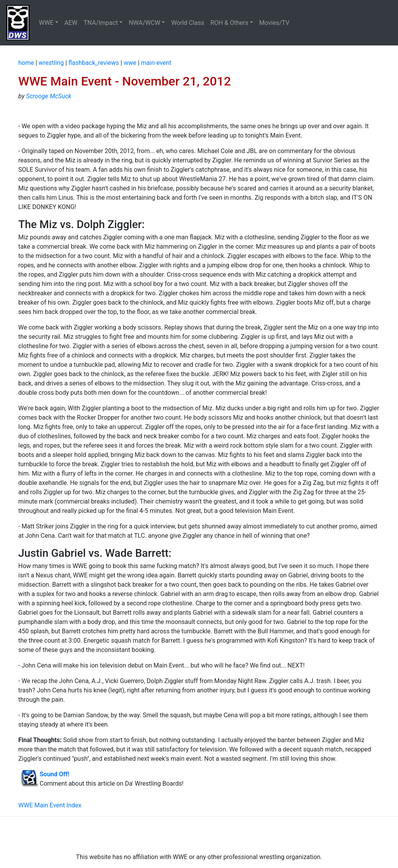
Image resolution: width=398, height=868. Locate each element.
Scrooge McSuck (49, 96)
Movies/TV (275, 23)
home (26, 63)
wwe (130, 63)
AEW (71, 23)
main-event (156, 63)
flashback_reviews (94, 63)
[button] (49, 23)
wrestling (51, 63)
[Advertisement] (199, 835)
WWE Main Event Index (50, 805)
